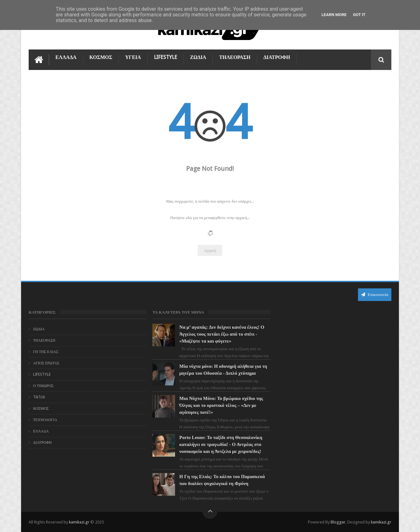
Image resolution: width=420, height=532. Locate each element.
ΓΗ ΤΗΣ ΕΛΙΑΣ (46, 352)
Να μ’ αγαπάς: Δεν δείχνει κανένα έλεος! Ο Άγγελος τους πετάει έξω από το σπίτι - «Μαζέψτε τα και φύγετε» (221, 334)
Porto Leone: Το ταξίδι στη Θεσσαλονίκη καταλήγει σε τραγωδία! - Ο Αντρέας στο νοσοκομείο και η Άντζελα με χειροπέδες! (220, 444)
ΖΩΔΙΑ (198, 57)
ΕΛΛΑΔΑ (66, 57)
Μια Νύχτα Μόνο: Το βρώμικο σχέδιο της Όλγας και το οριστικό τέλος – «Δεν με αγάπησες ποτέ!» (220, 405)
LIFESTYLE (166, 57)
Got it (359, 15)
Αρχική (210, 250)
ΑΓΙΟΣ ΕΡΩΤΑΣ (46, 363)
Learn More (334, 15)
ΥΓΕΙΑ (133, 57)
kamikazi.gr (79, 522)
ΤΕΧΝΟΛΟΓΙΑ (45, 420)
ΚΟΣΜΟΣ (101, 57)
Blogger (338, 522)
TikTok (39, 397)
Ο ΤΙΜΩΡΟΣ (43, 386)
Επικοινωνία (375, 295)
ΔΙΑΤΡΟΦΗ (277, 57)
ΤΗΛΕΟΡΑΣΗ (235, 57)
